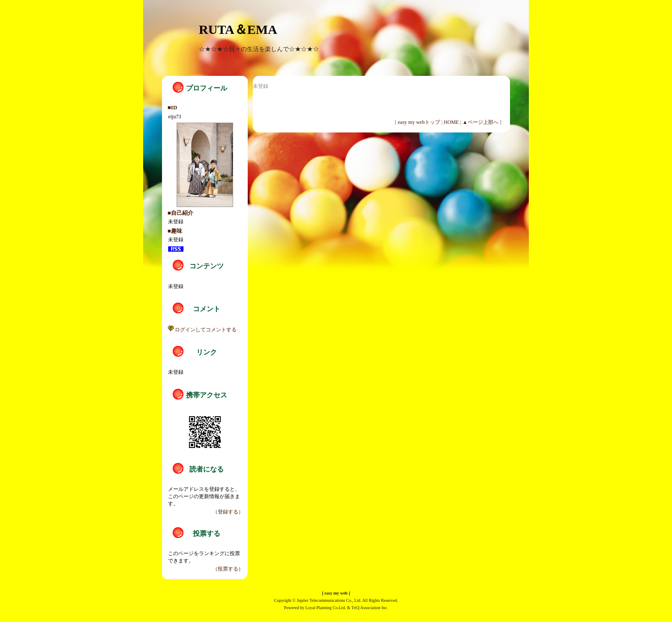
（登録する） (228, 512)
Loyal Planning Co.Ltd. (325, 608)
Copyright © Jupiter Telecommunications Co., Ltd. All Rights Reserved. (336, 600)
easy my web (336, 593)
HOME (451, 122)
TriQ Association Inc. (370, 608)
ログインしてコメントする (202, 330)
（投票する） (228, 569)
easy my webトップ (419, 122)
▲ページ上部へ (480, 122)
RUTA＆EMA (238, 29)
